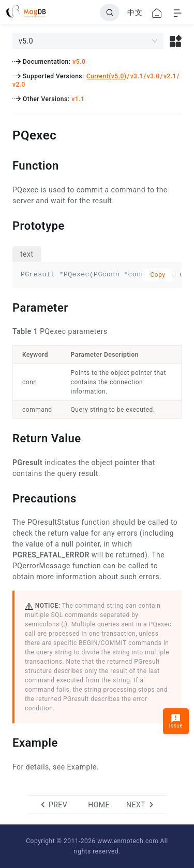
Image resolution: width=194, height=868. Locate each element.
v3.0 (153, 76)
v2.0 (19, 85)
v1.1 (78, 99)
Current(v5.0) (107, 76)
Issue (176, 721)
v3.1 (137, 76)
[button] (176, 41)
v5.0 (79, 62)
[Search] (110, 12)
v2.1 (170, 76)
